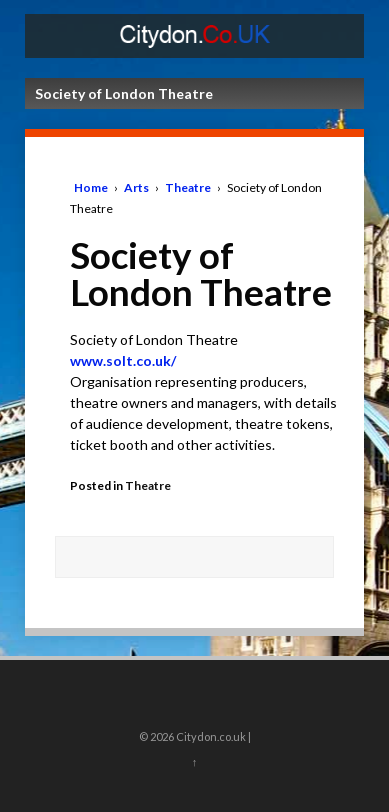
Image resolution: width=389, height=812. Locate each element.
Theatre (188, 187)
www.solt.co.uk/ (123, 360)
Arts (136, 187)
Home (91, 187)
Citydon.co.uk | (212, 736)
